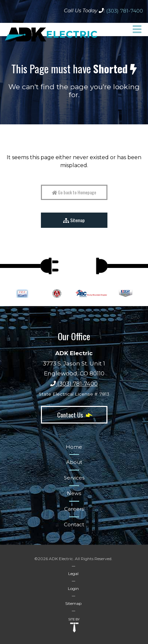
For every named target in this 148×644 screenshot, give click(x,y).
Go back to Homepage (74, 192)
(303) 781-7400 (125, 11)
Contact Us (74, 415)
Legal (73, 574)
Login (73, 588)
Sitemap (74, 220)
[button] (137, 29)
